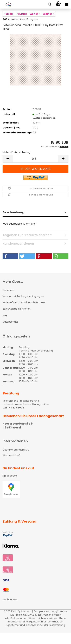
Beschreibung (13, 212)
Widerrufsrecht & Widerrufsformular (24, 302)
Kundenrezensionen (18, 243)
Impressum (9, 290)
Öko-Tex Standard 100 (16, 450)
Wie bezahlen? (11, 455)
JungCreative (59, 611)
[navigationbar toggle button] (67, 4)
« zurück (22, 14)
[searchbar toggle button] (50, 4)
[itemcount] (35, 159)
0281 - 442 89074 (13, 408)
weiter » (35, 14)
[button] (10, 256)
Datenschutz (10, 322)
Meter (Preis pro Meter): (17, 152)
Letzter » (48, 14)
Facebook (10, 476)
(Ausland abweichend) (44, 118)
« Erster (9, 14)
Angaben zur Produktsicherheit (27, 235)
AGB (5, 316)
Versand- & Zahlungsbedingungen (23, 296)
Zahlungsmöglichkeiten (17, 309)
